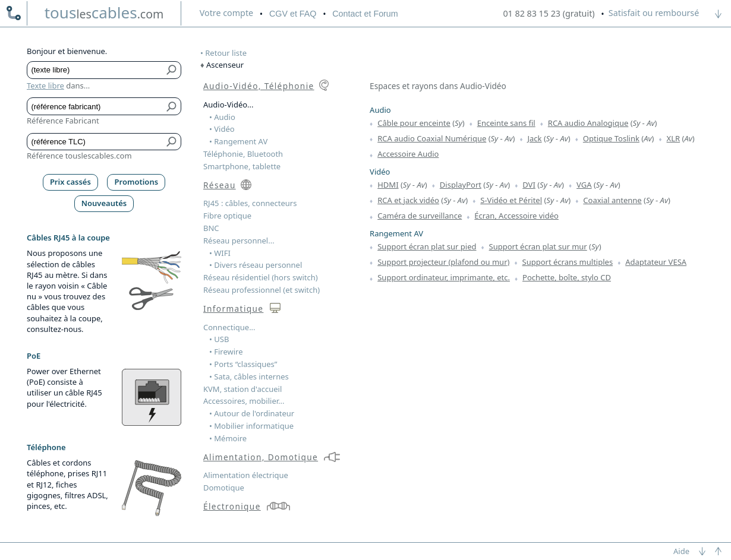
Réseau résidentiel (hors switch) (261, 277)
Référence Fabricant (63, 121)
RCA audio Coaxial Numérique (432, 138)
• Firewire (226, 352)
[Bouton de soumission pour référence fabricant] (172, 106)
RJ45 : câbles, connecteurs (250, 203)
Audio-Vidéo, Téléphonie (259, 86)
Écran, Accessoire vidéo (516, 216)
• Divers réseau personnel (256, 265)
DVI (529, 185)
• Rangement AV (238, 141)
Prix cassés (70, 182)
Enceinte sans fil (506, 123)
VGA (584, 185)
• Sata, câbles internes (249, 377)
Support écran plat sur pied (427, 246)
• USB (219, 339)
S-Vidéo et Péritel (511, 200)
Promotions (137, 182)
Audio (380, 110)
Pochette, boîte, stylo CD (567, 277)
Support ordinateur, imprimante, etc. (444, 277)
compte (226, 13)
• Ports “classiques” (243, 364)
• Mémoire (228, 438)
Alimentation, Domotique (261, 457)
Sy (459, 123)
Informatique (233, 309)
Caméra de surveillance (420, 216)
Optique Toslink (611, 138)
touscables (104, 12)
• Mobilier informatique (251, 426)
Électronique (232, 506)
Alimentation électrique (246, 475)
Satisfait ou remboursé (654, 13)
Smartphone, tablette (242, 166)
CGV (293, 14)
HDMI (388, 185)
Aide (681, 551)
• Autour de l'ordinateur (252, 413)
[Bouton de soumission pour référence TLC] (172, 142)
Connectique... (229, 327)
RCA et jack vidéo (408, 200)
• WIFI (220, 253)
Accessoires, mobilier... (244, 401)
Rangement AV (396, 233)
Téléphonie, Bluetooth (243, 154)
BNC (211, 228)
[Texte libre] (95, 70)
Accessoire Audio (408, 154)
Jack (535, 138)
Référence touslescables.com (79, 156)
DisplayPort (461, 185)
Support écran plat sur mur (538, 246)
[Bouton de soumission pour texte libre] (172, 70)
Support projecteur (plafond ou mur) (443, 262)
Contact (365, 14)
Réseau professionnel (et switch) (261, 290)
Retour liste (226, 53)
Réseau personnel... (239, 241)
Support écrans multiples (568, 262)
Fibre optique (227, 216)
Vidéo (380, 172)
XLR (674, 138)
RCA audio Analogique (588, 123)
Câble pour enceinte (414, 123)
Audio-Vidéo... (229, 105)
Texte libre (45, 86)
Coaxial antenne (612, 200)
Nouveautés (104, 203)
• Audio (222, 117)
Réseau (220, 185)
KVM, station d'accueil (242, 389)
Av (650, 123)
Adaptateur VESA (656, 262)
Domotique (224, 488)
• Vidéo (222, 129)
